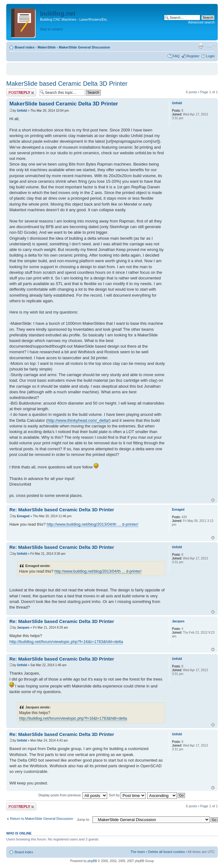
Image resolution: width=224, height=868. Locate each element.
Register (193, 56)
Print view (201, 46)
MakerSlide (47, 47)
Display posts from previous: (73, 795)
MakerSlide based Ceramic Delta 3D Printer (67, 84)
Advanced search (201, 22)
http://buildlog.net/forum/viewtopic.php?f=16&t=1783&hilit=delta (66, 642)
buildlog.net (58, 13)
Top (213, 500)
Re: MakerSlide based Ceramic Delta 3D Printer (62, 510)
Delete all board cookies (166, 852)
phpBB (92, 861)
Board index (25, 47)
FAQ (176, 56)
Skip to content (51, 29)
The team (138, 852)
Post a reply (21, 92)
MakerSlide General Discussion (84, 47)
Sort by (127, 795)
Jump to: (83, 819)
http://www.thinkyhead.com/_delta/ (78, 420)
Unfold (22, 111)
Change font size (210, 46)
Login (210, 56)
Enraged (23, 516)
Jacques (23, 628)
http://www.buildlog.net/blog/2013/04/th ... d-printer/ (92, 524)
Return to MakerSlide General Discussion (42, 819)
